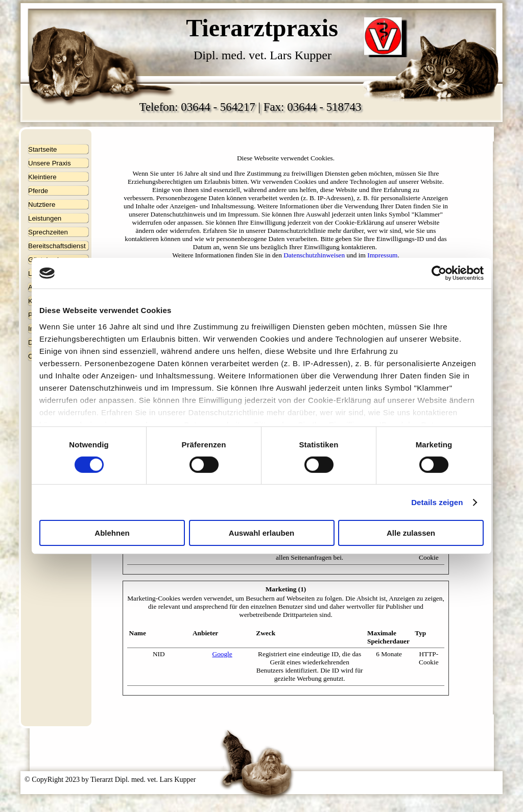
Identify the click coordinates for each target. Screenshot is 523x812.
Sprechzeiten (48, 232)
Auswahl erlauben (261, 533)
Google (222, 654)
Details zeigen (437, 502)
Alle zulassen (411, 533)
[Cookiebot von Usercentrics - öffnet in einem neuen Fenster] (439, 273)
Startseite (42, 149)
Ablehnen (112, 533)
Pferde (38, 191)
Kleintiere (42, 177)
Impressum (382, 255)
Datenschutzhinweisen (314, 255)
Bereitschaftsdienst (57, 246)
